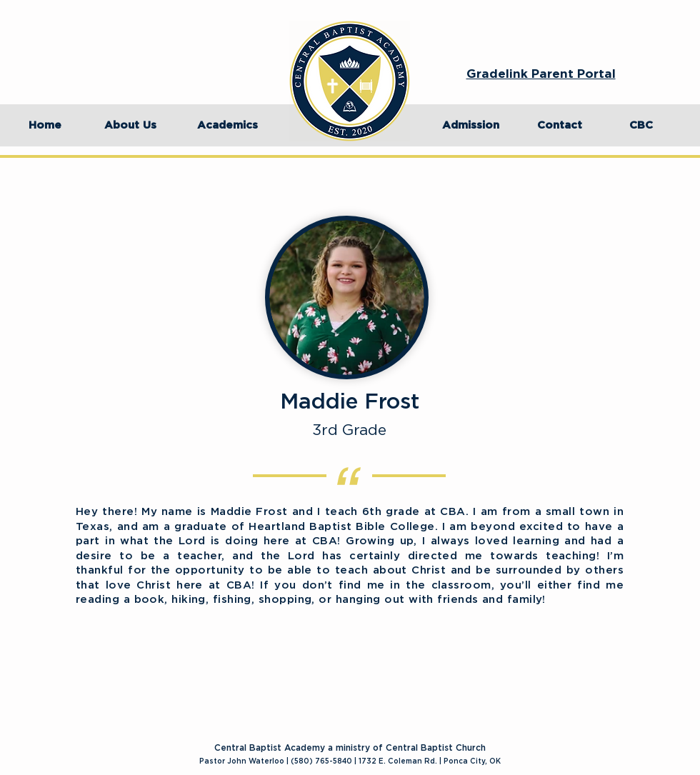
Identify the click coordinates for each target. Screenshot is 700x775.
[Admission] (471, 125)
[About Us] (130, 125)
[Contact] (559, 125)
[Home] (45, 125)
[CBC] (641, 125)
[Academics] (227, 125)
